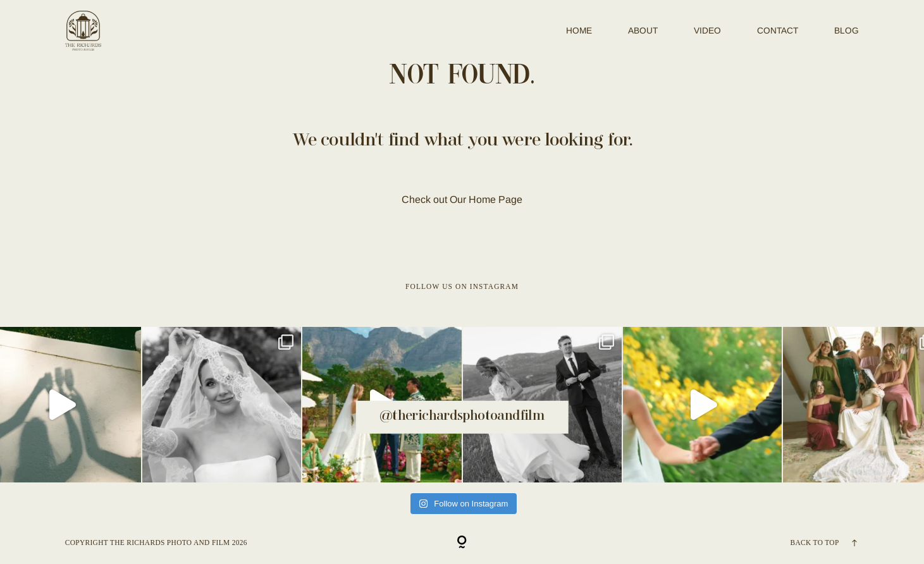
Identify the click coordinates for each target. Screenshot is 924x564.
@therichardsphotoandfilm (462, 416)
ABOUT (643, 31)
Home (579, 31)
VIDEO (707, 31)
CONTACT (778, 31)
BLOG (847, 31)
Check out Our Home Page (462, 199)
